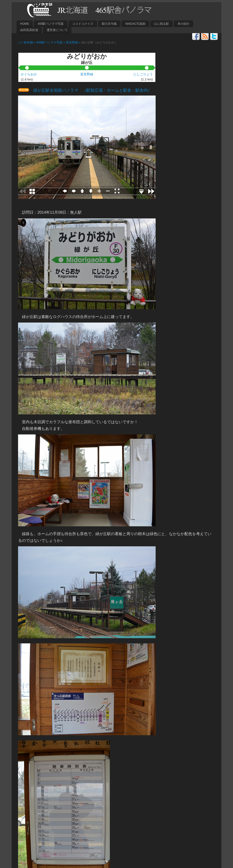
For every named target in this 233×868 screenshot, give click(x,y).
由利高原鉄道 (29, 30)
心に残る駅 (161, 24)
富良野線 (87, 74)
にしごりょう (143, 74)
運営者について (57, 30)
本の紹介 (184, 24)
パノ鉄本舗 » (26, 42)
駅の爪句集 (109, 24)
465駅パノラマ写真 (51, 24)
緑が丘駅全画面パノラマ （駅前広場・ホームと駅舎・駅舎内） (90, 90)
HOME (25, 24)
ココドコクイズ (83, 24)
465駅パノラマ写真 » (51, 42)
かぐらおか (29, 74)
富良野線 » (74, 42)
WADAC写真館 (135, 24)
